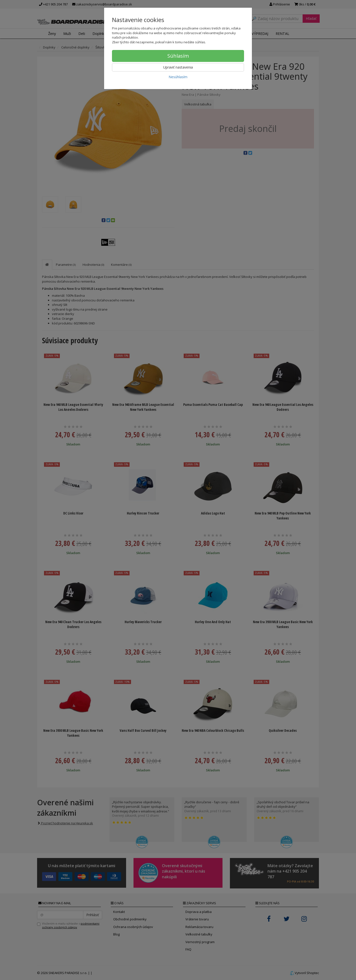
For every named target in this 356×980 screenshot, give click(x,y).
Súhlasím (178, 56)
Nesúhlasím (178, 77)
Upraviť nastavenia (178, 67)
